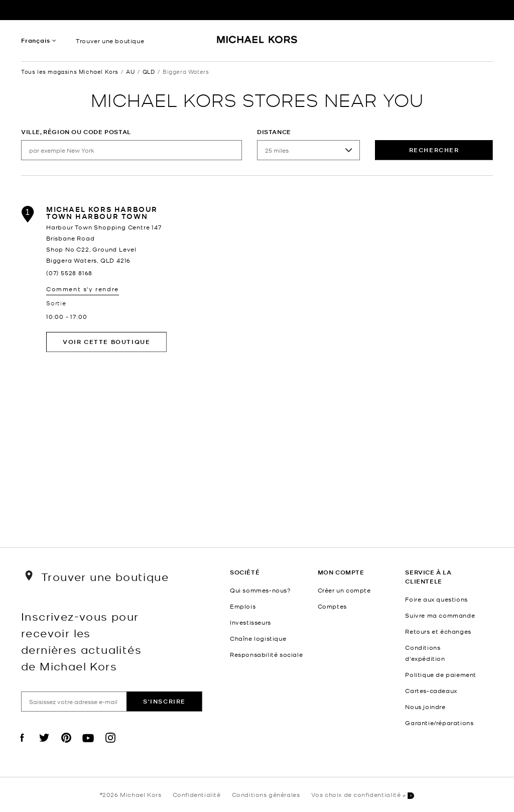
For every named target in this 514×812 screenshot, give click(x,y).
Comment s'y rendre (83, 289)
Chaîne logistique (258, 638)
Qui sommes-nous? (261, 590)
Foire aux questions (436, 599)
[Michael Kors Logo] (257, 43)
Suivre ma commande (440, 615)
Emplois (243, 606)
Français (35, 40)
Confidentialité (197, 794)
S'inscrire (164, 701)
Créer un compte (344, 590)
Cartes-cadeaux (431, 690)
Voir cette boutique (106, 342)
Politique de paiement (441, 674)
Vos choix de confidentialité (363, 795)
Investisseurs (250, 622)
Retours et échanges (438, 631)
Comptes (332, 606)
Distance (274, 132)
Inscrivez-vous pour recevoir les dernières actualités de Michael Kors (81, 641)
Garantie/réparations (439, 723)
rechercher (434, 150)
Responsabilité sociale (266, 654)
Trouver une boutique (110, 41)
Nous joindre (425, 707)
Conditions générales (266, 794)
